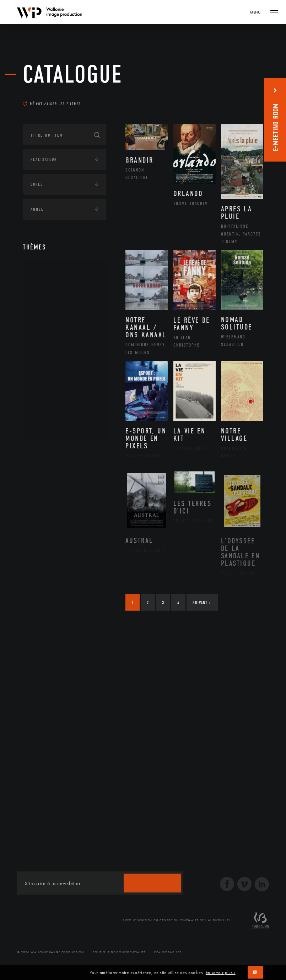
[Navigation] (258, 12)
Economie (40, 497)
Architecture (53, 293)
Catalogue (73, 75)
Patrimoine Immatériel (64, 372)
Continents (43, 453)
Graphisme (50, 338)
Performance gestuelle (65, 394)
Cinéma (46, 326)
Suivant (202, 603)
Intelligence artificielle (59, 519)
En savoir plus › (221, 973)
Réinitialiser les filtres (52, 104)
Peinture (47, 383)
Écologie (40, 475)
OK (255, 972)
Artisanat (49, 304)
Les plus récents (238, 94)
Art (34, 271)
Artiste (46, 315)
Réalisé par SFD (168, 952)
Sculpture (49, 417)
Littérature (50, 349)
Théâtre (46, 428)
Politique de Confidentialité (119, 952)
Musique (47, 360)
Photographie (54, 406)
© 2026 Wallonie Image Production (51, 952)
